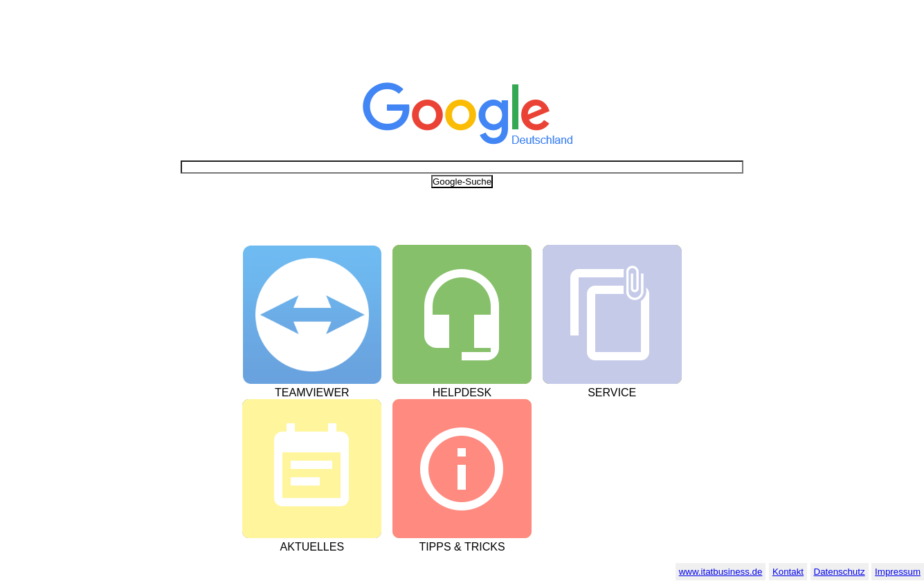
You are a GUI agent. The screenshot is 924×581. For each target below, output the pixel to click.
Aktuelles (312, 547)
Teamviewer (312, 393)
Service (612, 393)
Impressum (898, 572)
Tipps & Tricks (462, 547)
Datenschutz (840, 572)
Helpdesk (462, 393)
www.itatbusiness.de (721, 572)
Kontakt (788, 572)
